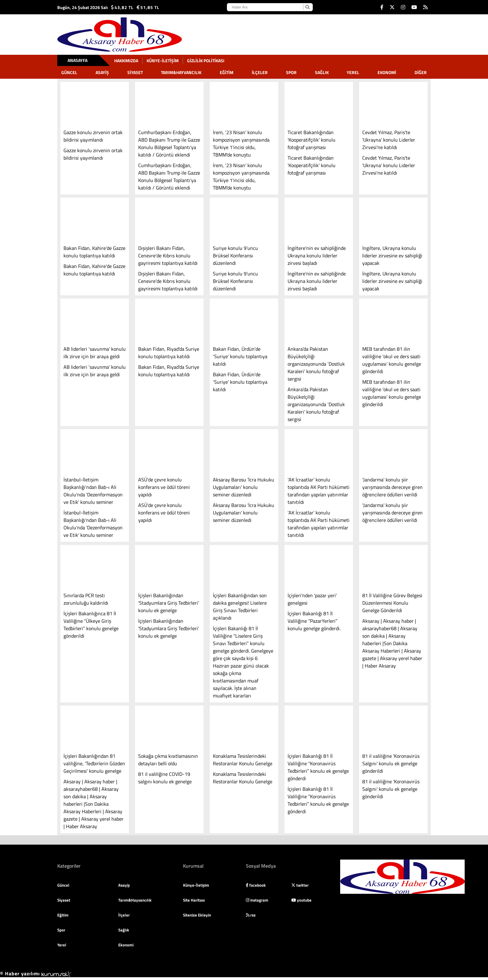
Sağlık (322, 72)
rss (251, 915)
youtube (301, 900)
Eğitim (227, 72)
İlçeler (260, 72)
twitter (300, 885)
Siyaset (135, 72)
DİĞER (421, 72)
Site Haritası (194, 900)
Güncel (69, 72)
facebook (256, 885)
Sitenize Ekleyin (197, 915)
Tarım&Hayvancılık (181, 72)
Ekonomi (387, 72)
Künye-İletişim (163, 61)
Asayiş (102, 72)
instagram (257, 900)
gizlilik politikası (206, 61)
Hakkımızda (126, 61)
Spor (291, 72)
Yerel (353, 72)
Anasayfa (77, 60)
